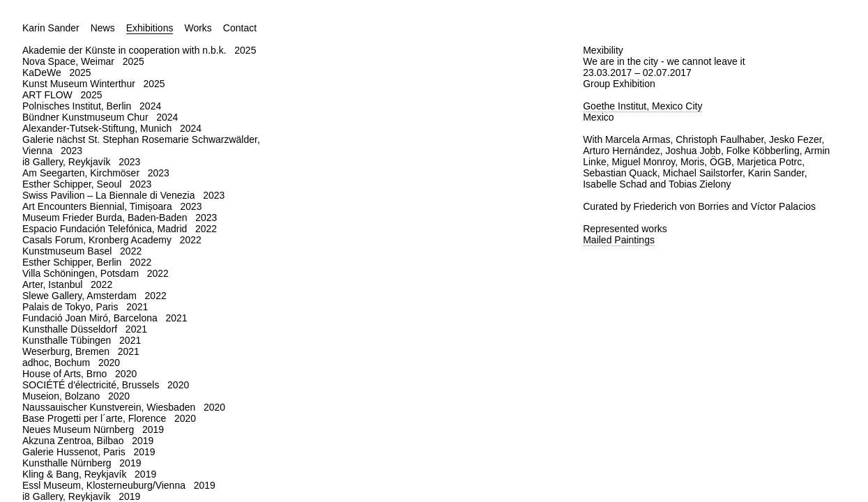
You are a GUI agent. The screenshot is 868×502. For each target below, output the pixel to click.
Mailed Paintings (619, 240)
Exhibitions (150, 28)
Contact (240, 28)
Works (198, 28)
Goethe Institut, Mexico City (642, 106)
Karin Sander (51, 28)
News (103, 28)
